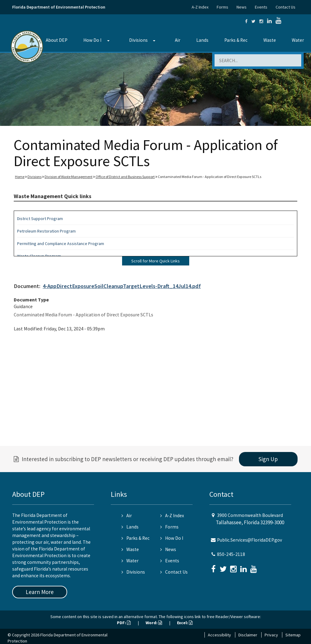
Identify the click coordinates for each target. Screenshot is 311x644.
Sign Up (268, 459)
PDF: (124, 623)
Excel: (185, 623)
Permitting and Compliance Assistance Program (61, 244)
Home (20, 177)
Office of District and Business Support (125, 177)
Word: (154, 623)
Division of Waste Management (69, 177)
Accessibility (219, 635)
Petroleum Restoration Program (46, 231)
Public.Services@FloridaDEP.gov (250, 540)
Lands (202, 40)
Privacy (271, 635)
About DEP (57, 40)
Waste (270, 40)
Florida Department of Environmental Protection (59, 7)
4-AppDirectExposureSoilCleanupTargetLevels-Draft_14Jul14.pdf (122, 286)
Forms (222, 7)
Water (130, 561)
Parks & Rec (236, 40)
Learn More (40, 592)
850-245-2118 (231, 554)
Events (261, 7)
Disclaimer (248, 635)
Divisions (138, 40)
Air (178, 40)
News (242, 7)
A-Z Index (200, 7)
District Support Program (40, 219)
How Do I (92, 40)
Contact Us (286, 7)
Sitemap (293, 635)
